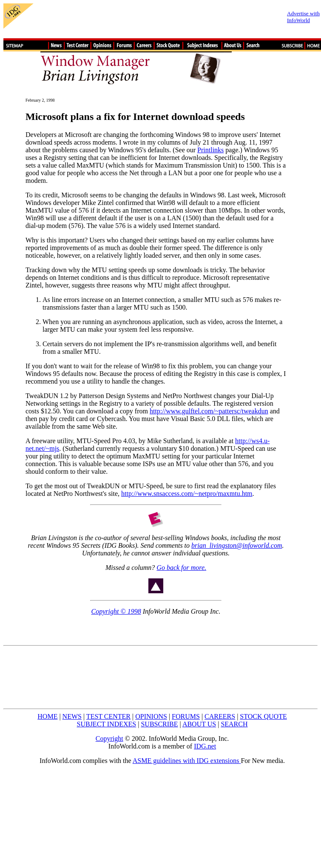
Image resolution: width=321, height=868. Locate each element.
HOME (47, 716)
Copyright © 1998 (116, 611)
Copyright (109, 739)
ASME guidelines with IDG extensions (187, 761)
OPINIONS (151, 716)
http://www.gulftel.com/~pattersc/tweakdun (209, 411)
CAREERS (220, 716)
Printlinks (210, 150)
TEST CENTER (108, 716)
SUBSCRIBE (159, 724)
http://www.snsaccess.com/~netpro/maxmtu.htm (187, 494)
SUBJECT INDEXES (107, 724)
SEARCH (234, 724)
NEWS (72, 716)
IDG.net (205, 746)
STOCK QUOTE (263, 716)
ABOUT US (199, 724)
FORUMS (186, 716)
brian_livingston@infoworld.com (237, 545)
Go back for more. (181, 568)
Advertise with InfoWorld (303, 17)
